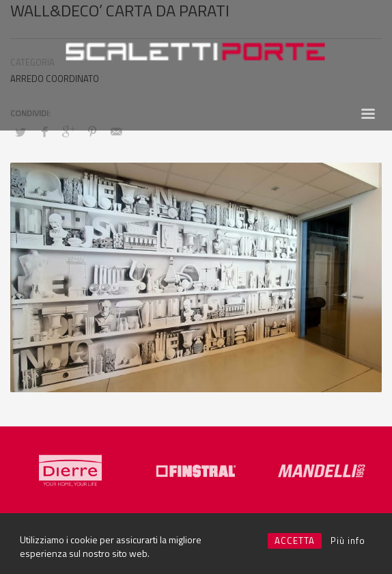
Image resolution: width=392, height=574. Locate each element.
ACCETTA (295, 541)
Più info (348, 541)
